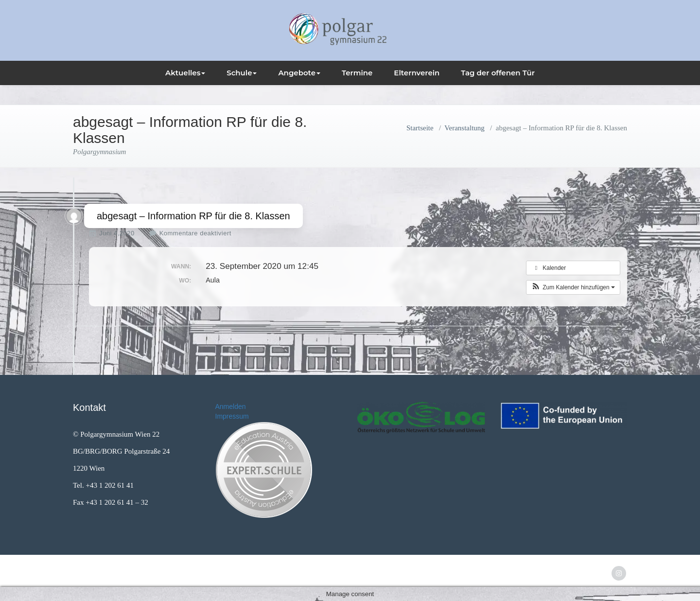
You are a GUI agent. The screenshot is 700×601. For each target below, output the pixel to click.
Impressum (232, 416)
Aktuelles (185, 73)
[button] (573, 287)
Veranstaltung (464, 128)
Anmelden (231, 407)
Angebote (299, 73)
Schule (242, 73)
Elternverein (417, 73)
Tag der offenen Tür (498, 73)
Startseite (420, 128)
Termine (357, 73)
